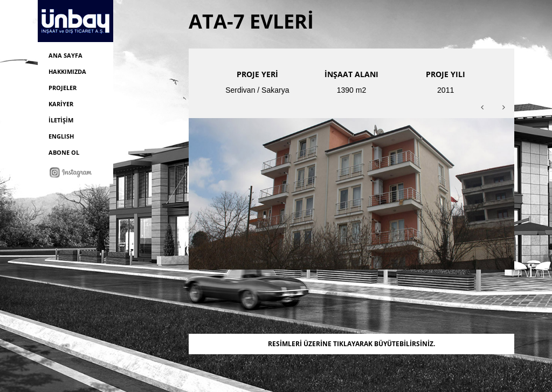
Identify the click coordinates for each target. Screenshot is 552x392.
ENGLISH (61, 136)
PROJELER (63, 88)
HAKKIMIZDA (67, 71)
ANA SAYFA (65, 55)
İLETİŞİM (61, 120)
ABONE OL (64, 152)
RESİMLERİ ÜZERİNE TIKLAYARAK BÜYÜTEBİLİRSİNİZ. (351, 344)
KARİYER (61, 104)
